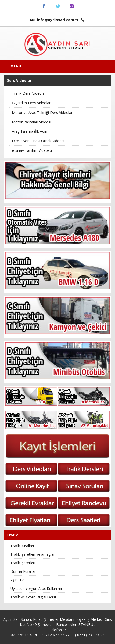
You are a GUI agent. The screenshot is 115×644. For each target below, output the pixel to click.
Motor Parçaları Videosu (32, 122)
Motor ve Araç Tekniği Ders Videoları (43, 112)
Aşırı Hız (17, 580)
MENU (14, 66)
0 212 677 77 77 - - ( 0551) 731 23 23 (73, 635)
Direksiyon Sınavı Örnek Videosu (39, 141)
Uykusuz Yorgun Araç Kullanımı (36, 588)
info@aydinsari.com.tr (54, 20)
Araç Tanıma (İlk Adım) (31, 131)
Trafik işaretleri (23, 563)
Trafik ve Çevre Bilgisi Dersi (33, 597)
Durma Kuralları (23, 571)
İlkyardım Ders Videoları (32, 103)
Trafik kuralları (22, 546)
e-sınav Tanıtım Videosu (32, 150)
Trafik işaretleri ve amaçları (33, 554)
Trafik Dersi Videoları (29, 93)
